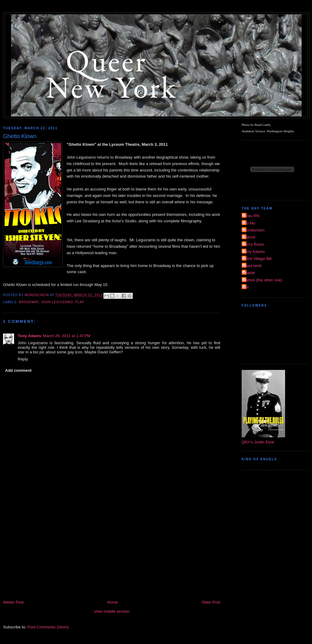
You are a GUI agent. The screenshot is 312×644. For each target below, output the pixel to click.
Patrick (249, 237)
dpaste (249, 273)
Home (113, 602)
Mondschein (254, 230)
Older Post (211, 602)
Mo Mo (249, 223)
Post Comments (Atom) (48, 627)
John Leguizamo (57, 302)
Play (80, 302)
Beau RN (251, 216)
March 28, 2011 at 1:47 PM (67, 336)
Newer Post (13, 602)
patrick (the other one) (263, 280)
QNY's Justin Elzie (258, 442)
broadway (29, 302)
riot (246, 287)
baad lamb (253, 266)
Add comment (19, 370)
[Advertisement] (112, 553)
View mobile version (111, 611)
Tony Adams (30, 336)
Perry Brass (254, 244)
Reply (23, 359)
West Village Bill (257, 259)
